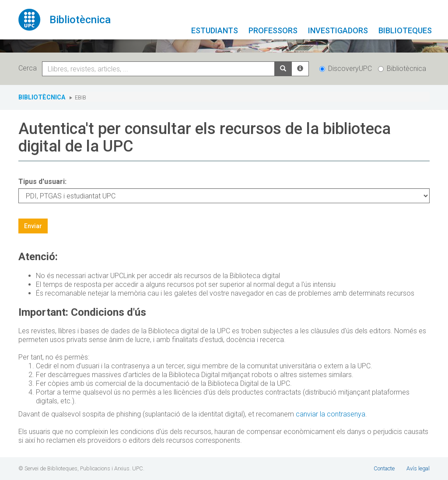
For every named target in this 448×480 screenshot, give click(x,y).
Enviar (33, 226)
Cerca (29, 68)
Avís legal (418, 468)
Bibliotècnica (402, 69)
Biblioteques (405, 30)
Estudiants (215, 30)
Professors (273, 30)
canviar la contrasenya (331, 414)
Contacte (384, 468)
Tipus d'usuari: (42, 182)
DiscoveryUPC (346, 69)
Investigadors (338, 30)
